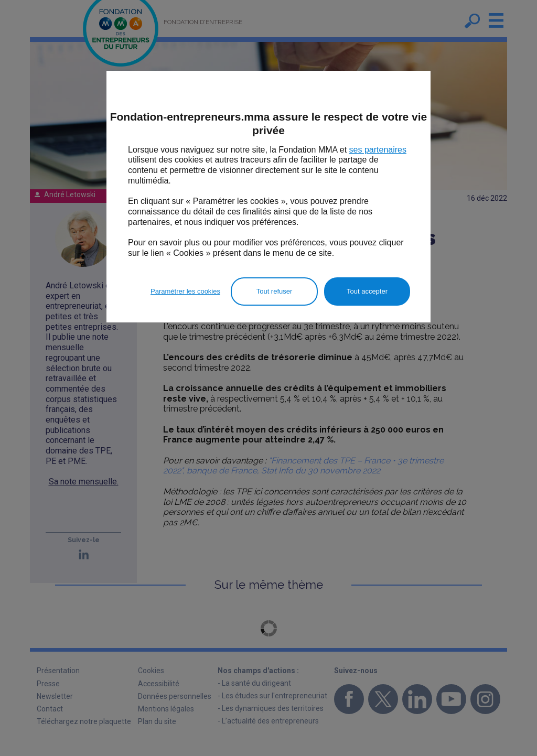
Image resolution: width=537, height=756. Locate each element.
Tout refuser (275, 291)
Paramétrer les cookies (185, 291)
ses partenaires (378, 150)
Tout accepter (367, 291)
